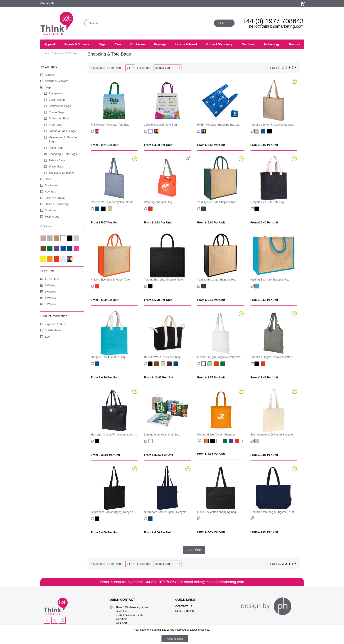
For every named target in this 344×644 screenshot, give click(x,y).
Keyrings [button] (160, 44)
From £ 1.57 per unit (211, 377)
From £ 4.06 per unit (105, 532)
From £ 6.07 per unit (264, 145)
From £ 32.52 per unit (159, 455)
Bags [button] (102, 44)
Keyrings (50, 192)
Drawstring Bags (59, 118)
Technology (52, 217)
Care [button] (118, 44)
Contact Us (47, 4)
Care (48, 179)
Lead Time (62, 271)
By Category (62, 67)
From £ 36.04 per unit (105, 455)
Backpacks (56, 93)
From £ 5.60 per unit (211, 222)
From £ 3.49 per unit (264, 377)
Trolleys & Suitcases (62, 173)
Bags (48, 87)
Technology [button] (272, 44)
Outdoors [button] (248, 44)
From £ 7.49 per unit (211, 532)
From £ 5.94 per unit (264, 532)
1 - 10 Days (52, 279)
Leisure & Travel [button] (186, 44)
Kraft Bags (55, 125)
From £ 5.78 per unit (158, 300)
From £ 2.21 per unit (105, 145)
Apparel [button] (50, 44)
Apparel (50, 75)
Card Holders (57, 100)
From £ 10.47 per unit (159, 377)
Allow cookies (175, 639)
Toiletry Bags (57, 160)
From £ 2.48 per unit (211, 145)
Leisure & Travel (55, 198)
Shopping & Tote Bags (63, 154)
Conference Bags (60, 106)
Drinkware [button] (138, 44)
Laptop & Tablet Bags (62, 131)
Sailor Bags (56, 148)
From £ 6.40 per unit (264, 222)
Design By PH (185, 611)
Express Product (55, 324)
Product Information (62, 316)
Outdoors (51, 210)
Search (224, 23)
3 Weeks (50, 292)
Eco (47, 337)
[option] (201, 441)
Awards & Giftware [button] (77, 44)
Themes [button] (294, 44)
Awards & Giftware (56, 81)
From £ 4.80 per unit (158, 145)
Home (47, 53)
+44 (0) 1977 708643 (273, 21)
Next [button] (242, 441)
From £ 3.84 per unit (264, 455)
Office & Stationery (57, 204)
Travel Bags (56, 166)
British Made (53, 330)
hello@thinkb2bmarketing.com (276, 26)
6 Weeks (50, 304)
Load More (194, 550)
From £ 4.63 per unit (211, 454)
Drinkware (51, 185)
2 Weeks (50, 285)
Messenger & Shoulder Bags (63, 139)
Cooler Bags (57, 112)
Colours (62, 226)
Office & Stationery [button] (219, 44)
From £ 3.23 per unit (158, 222)
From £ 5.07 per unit (105, 222)
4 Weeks (50, 298)
